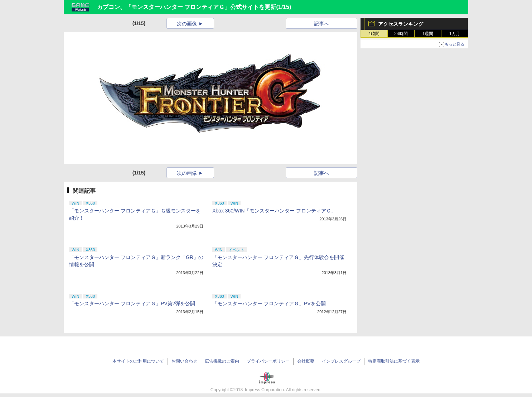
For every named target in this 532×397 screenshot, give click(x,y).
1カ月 (455, 34)
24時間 (401, 34)
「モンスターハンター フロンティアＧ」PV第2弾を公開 (132, 303)
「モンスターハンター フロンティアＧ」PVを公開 (269, 303)
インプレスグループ (341, 361)
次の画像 (187, 24)
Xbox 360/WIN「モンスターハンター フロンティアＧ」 (274, 211)
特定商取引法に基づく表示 (394, 361)
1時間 (374, 34)
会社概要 (306, 361)
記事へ (321, 24)
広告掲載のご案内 (222, 361)
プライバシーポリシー (268, 361)
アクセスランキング (401, 24)
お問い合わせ (184, 361)
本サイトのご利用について (138, 361)
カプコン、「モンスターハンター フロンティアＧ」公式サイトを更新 (187, 7)
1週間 (428, 34)
